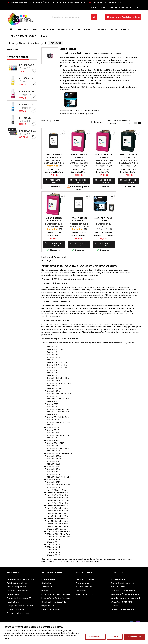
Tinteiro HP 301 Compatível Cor (79, 162)
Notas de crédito (84, 587)
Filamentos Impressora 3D (19, 598)
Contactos (83, 29)
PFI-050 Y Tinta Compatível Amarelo (28, 78)
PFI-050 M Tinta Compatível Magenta (28, 91)
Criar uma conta (132, 7)
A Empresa (47, 587)
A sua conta (84, 573)
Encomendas (82, 583)
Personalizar (95, 637)
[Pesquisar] (74, 17)
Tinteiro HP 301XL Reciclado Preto (129, 162)
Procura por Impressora (57, 29)
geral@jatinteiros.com (110, 2)
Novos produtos (18, 57)
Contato (117, 573)
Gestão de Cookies (51, 609)
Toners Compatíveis (16, 587)
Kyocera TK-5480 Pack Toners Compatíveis (28, 131)
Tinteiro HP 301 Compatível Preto (54, 162)
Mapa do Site (48, 606)
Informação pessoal (86, 579)
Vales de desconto (85, 594)
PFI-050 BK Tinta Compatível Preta (28, 118)
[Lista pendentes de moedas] (95, 7)
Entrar (118, 7)
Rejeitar (115, 637)
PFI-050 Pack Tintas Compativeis (28, 65)
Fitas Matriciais (14, 602)
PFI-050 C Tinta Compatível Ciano (28, 105)
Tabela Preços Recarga (23, 36)
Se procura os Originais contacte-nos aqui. (81, 110)
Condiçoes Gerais (50, 579)
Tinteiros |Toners (28, 29)
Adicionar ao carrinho (53, 181)
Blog (44, 36)
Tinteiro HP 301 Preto (104, 225)
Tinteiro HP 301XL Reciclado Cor (104, 162)
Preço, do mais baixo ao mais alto (119, 122)
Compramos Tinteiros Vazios (112, 29)
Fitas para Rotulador (16, 609)
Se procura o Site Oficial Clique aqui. (77, 114)
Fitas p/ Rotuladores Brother (20, 606)
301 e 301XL (13, 49)
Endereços (81, 591)
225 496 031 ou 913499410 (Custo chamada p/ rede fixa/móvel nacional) (52, 2)
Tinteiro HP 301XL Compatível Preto (79, 225)
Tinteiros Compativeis (17, 583)
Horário (45, 591)
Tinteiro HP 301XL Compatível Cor (54, 225)
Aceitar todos (135, 637)
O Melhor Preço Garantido (54, 602)
